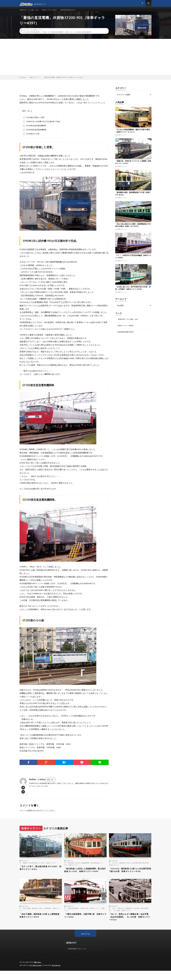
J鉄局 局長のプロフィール (78, 958)
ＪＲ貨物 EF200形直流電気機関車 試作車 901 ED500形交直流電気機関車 (66, 36)
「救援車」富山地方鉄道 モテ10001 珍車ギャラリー (39, 867)
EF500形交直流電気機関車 (31, 36)
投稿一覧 (50, 784)
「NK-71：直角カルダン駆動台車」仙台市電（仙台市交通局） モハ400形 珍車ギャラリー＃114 (130, 926)
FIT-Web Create (36, 975)
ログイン (41, 815)
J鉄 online (38, 972)
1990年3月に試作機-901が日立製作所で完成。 (42, 126)
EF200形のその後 (31, 138)
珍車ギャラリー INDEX (53, 12)
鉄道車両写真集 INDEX (74, 12)
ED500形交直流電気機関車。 (35, 134)
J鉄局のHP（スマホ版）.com (30, 12)
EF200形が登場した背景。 (34, 122)
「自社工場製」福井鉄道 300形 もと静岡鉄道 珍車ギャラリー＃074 (40, 924)
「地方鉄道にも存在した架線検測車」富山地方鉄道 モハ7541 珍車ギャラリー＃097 (85, 876)
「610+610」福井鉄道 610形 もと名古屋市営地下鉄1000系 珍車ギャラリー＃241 (130, 875)
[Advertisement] (85, 61)
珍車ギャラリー (38, 34)
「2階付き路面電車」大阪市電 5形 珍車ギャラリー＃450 (85, 924)
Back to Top (86, 943)
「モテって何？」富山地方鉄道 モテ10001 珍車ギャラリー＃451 (41, 873)
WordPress (58, 975)
